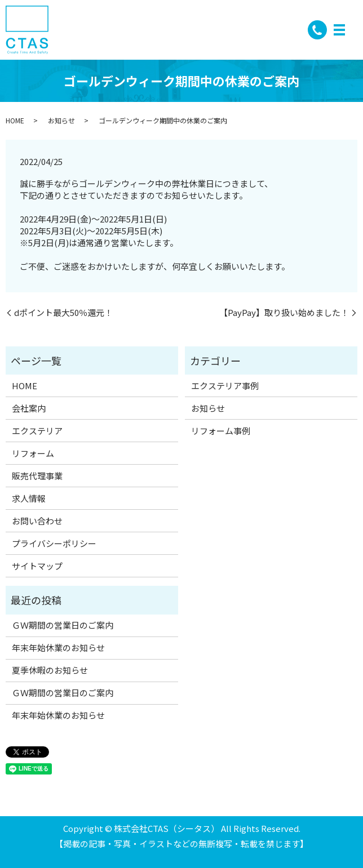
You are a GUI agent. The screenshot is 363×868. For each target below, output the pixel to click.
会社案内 (29, 408)
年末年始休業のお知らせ (58, 647)
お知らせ (61, 120)
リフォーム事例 (221, 431)
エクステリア (37, 431)
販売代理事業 (37, 476)
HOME (15, 120)
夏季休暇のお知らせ (50, 670)
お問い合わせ (37, 521)
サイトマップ (37, 566)
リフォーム (33, 453)
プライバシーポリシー (54, 543)
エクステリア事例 (225, 386)
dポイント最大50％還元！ (63, 312)
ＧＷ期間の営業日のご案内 (63, 625)
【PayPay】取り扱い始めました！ (284, 312)
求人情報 (29, 498)
